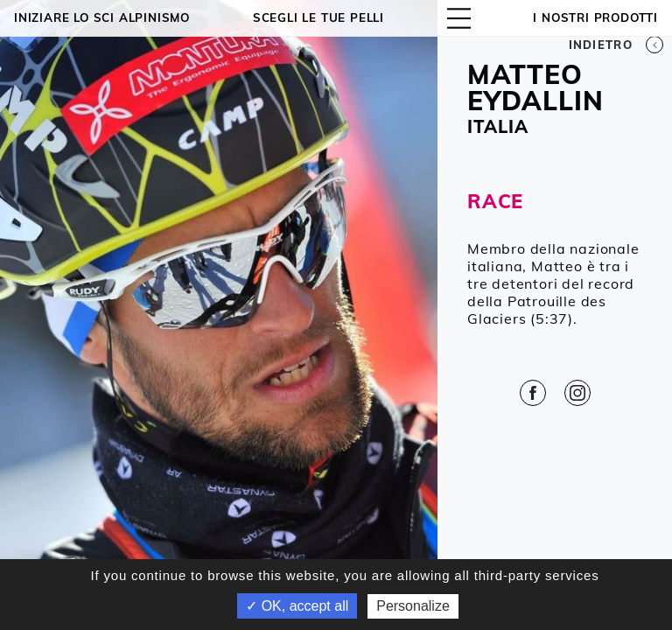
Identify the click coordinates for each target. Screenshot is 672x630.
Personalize (413, 606)
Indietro (616, 45)
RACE (495, 201)
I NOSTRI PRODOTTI (595, 17)
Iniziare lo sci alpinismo (102, 17)
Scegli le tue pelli (318, 17)
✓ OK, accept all (297, 606)
